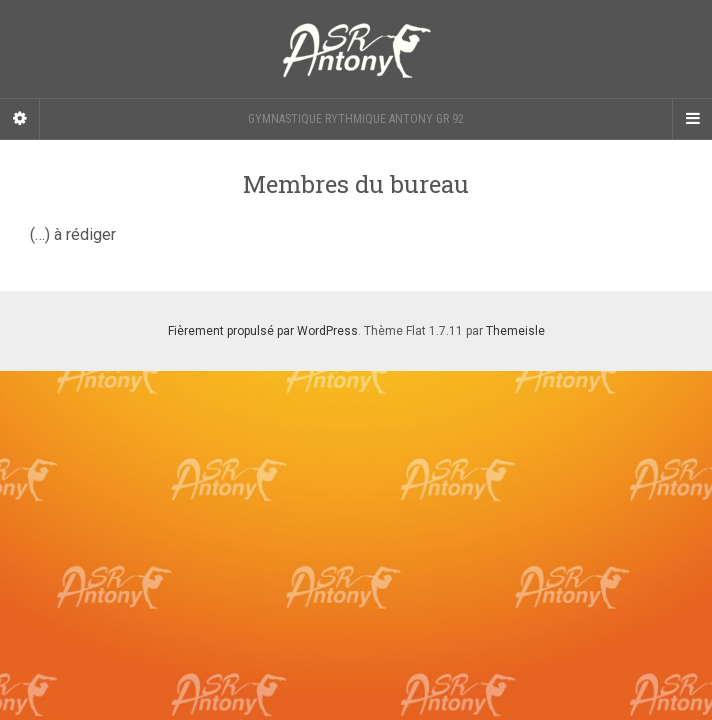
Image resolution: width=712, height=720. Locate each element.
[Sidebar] (20, 119)
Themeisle (515, 331)
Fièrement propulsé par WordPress (263, 331)
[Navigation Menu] (692, 119)
